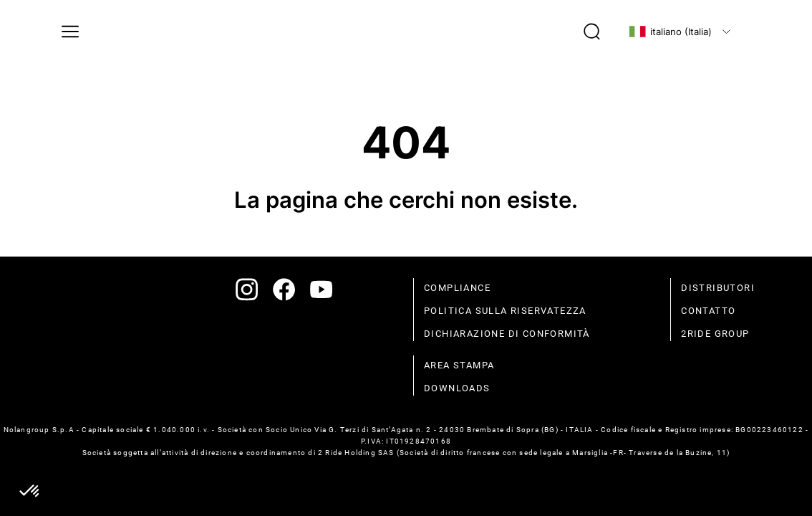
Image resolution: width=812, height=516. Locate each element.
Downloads (457, 388)
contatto (708, 311)
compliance (457, 288)
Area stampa (459, 365)
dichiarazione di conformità (507, 334)
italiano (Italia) (670, 32)
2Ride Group (715, 334)
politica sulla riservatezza (505, 311)
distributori (718, 288)
